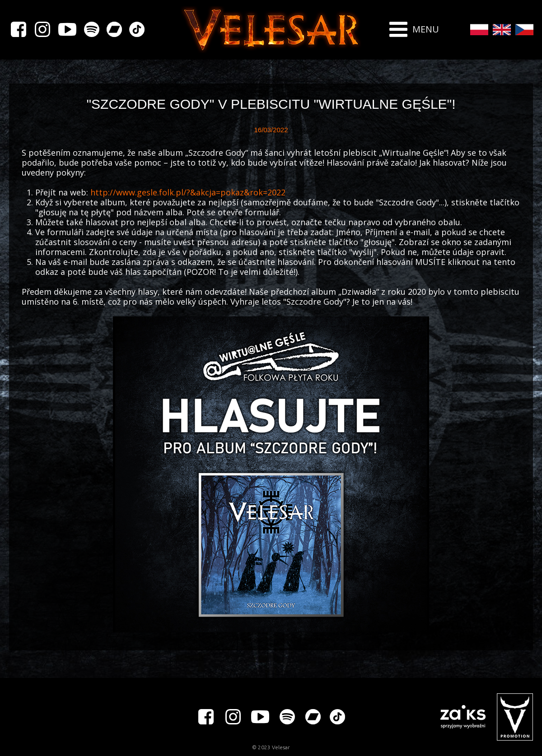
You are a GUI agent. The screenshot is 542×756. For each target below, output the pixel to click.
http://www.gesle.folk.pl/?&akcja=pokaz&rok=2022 (188, 192)
